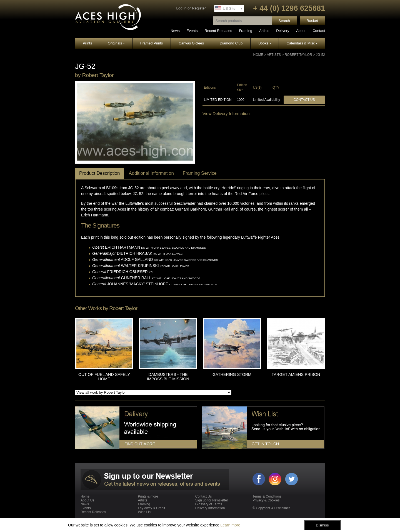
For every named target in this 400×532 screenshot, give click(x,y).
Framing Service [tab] (200, 173)
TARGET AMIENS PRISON (296, 374)
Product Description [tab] (99, 173)
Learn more (230, 525)
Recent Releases (218, 31)
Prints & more (148, 496)
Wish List (145, 512)
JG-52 (320, 55)
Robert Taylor (298, 55)
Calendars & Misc (302, 43)
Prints (87, 43)
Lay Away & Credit (151, 508)
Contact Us (304, 100)
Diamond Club (231, 43)
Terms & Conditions (267, 496)
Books (265, 43)
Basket (312, 21)
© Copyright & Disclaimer (271, 508)
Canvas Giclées (191, 43)
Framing (246, 31)
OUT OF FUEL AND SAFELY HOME (104, 377)
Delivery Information (210, 508)
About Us (87, 500)
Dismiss (322, 525)
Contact (319, 31)
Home (258, 55)
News (175, 31)
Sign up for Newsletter (212, 500)
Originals (116, 43)
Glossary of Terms (209, 504)
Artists (264, 31)
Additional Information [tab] (151, 173)
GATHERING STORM (232, 374)
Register (199, 8)
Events (192, 31)
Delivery (283, 31)
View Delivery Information (226, 113)
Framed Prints (152, 43)
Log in (181, 8)
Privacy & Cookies (266, 500)
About (301, 31)
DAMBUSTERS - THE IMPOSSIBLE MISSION (168, 377)
